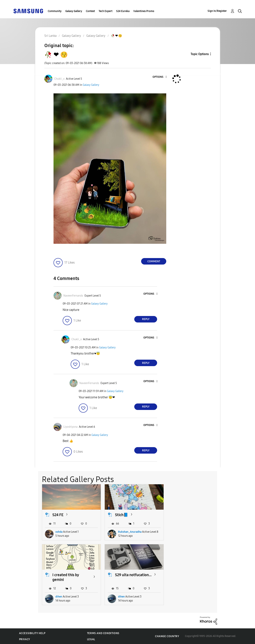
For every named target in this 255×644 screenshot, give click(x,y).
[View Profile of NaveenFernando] (73, 296)
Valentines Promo (144, 11)
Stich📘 (122, 515)
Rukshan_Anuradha (130, 537)
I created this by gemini (191, 517)
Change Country (167, 636)
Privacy (25, 639)
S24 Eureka (123, 11)
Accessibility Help (32, 633)
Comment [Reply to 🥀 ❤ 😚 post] (154, 261)
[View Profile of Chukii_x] (59, 79)
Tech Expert (106, 11)
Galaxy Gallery (74, 11)
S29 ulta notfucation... (71, 579)
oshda (59, 537)
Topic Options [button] (200, 54)
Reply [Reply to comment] (146, 319)
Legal (91, 639)
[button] (160, 77)
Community (55, 11)
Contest (90, 11)
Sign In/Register (217, 11)
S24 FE (58, 515)
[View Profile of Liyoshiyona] (70, 427)
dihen (184, 537)
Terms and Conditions (103, 633)
